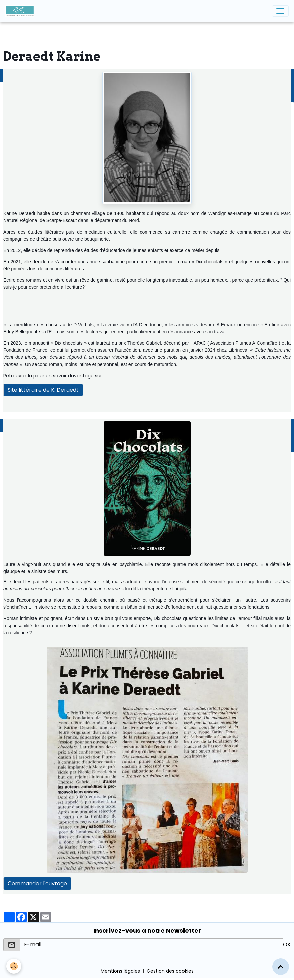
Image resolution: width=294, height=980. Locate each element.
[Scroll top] (281, 967)
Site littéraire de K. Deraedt (43, 390)
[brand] (21, 11)
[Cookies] (14, 966)
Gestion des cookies (170, 971)
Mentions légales (120, 971)
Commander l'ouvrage (37, 883)
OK (287, 945)
